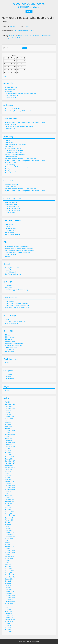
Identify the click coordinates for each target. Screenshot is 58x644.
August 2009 (9, 622)
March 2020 (9, 426)
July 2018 (8, 449)
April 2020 (8, 424)
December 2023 (10, 404)
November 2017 (10, 463)
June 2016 (8, 494)
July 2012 (8, 561)
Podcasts (12, 36)
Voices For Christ (10, 129)
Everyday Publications (12, 185)
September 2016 (10, 490)
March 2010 (9, 612)
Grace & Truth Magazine (12, 209)
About (7, 390)
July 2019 (8, 437)
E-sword (8, 226)
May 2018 (8, 451)
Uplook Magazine (10, 213)
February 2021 (9, 416)
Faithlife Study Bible (11, 157)
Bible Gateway (9, 337)
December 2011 (10, 575)
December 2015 (10, 500)
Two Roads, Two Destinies (13, 274)
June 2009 (8, 626)
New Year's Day (47, 36)
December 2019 (10, 431)
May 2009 (8, 628)
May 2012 (8, 565)
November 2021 (10, 408)
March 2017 (9, 479)
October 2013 (9, 534)
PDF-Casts (8, 375)
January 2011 (9, 593)
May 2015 (8, 508)
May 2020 (8, 422)
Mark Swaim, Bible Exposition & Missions (17, 252)
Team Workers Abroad (12, 323)
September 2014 (10, 518)
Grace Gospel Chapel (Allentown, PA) (16, 304)
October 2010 (9, 599)
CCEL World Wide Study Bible (14, 151)
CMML (7, 319)
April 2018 (8, 453)
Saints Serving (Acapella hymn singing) (17, 290)
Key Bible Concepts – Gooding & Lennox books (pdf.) (21, 93)
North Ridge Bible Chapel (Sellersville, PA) (18, 308)
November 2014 (10, 516)
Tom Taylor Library (11, 171)
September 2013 (10, 536)
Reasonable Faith (10, 97)
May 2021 (8, 410)
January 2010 (9, 616)
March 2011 (9, 589)
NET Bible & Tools (10, 163)
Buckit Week (9, 363)
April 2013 (8, 544)
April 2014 (8, 528)
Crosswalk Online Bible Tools (14, 153)
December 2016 (10, 485)
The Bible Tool (9, 232)
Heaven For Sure (10, 270)
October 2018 (9, 445)
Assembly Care (10, 302)
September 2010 (10, 601)
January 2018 (9, 459)
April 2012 (8, 567)
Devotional (26, 36)
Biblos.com (8, 339)
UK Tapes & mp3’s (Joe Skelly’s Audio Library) (19, 127)
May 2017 (8, 475)
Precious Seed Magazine (13, 211)
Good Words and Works (29, 4)
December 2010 (10, 595)
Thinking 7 (8, 169)
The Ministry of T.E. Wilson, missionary (17, 167)
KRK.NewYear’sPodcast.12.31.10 (24, 31)
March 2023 (9, 406)
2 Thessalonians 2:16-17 (29, 7)
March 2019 (9, 439)
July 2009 (8, 624)
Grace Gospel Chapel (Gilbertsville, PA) (17, 306)
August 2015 (9, 504)
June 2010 (8, 608)
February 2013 (9, 546)
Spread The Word (10, 125)
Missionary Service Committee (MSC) (16, 321)
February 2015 (9, 512)
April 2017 (8, 477)
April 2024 (8, 402)
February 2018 (9, 457)
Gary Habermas (10, 89)
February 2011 (9, 591)
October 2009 (9, 618)
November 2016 (10, 487)
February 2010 (9, 614)
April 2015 (8, 510)
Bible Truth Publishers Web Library (15, 144)
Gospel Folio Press (11, 187)
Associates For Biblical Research (15, 109)
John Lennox (9, 91)
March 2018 (9, 455)
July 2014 (8, 522)
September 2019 (10, 435)
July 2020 (8, 420)
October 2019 (9, 433)
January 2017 (9, 483)
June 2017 (8, 473)
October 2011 (9, 579)
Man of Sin (38, 36)
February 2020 (9, 428)
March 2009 (9, 632)
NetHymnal (8, 288)
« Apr (5, 76)
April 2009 (8, 630)
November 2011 (10, 577)
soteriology (6, 38)
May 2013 (8, 542)
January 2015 (9, 514)
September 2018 (10, 447)
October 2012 (9, 555)
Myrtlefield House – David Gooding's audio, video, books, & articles (25, 123)
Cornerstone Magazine (12, 207)
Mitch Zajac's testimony (12, 95)
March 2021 (9, 414)
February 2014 (9, 532)
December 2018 (10, 443)
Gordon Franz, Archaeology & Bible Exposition (19, 111)
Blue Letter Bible (10, 147)
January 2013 (9, 549)
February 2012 (9, 571)
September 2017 (10, 467)
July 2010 (8, 605)
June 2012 (8, 563)
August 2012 (9, 559)
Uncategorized (9, 379)
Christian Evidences (11, 87)
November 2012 (10, 553)
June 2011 (8, 583)
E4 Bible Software (10, 228)
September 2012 (10, 557)
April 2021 (8, 412)
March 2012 (9, 569)
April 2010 (8, 610)
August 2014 (9, 520)
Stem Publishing (10, 165)
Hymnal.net (9, 286)
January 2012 (9, 573)
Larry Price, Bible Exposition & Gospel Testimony (20, 250)
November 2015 (10, 502)
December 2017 (10, 461)
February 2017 (9, 481)
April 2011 (8, 587)
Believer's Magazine (11, 204)
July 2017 (8, 471)
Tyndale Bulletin (10, 173)
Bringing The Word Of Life (13, 149)
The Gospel (20, 38)
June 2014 (8, 524)
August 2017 (9, 469)
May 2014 (8, 526)
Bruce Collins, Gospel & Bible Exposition (17, 246)
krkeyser (26, 26)
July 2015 (8, 506)
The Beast (13, 38)
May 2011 (8, 585)
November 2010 (10, 597)
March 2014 (9, 530)
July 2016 (8, 492)
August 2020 (9, 418)
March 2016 (9, 496)
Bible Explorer (9, 224)
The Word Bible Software (13, 234)
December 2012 (10, 551)
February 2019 (9, 441)
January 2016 (9, 498)
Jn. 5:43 (32, 36)
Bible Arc (8, 140)
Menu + (29, 12)
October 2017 (9, 465)
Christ (20, 36)
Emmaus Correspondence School (15, 155)
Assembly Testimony (11, 202)
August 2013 (9, 538)
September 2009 (10, 620)
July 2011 (8, 581)
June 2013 (8, 540)
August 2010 (9, 603)
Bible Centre (9, 142)
